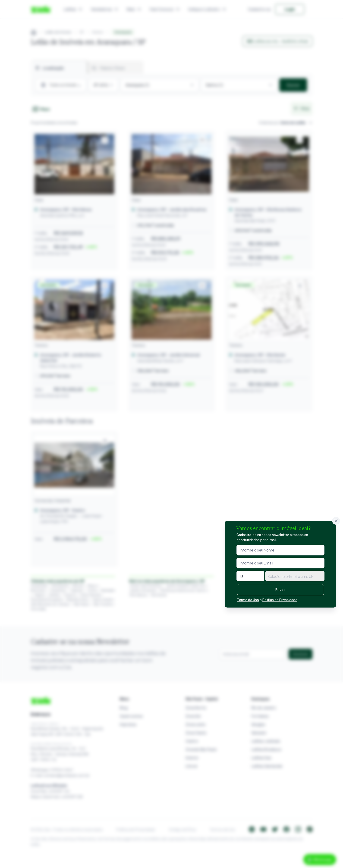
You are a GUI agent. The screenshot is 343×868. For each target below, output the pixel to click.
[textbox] (295, 577)
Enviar (280, 590)
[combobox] (295, 576)
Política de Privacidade (280, 600)
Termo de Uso (248, 600)
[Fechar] (336, 521)
